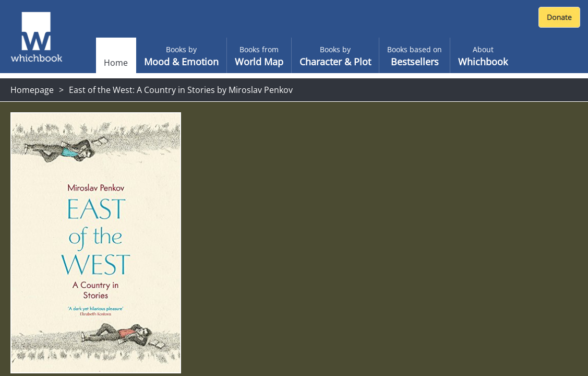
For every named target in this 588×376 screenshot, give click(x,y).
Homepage (32, 90)
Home (116, 63)
